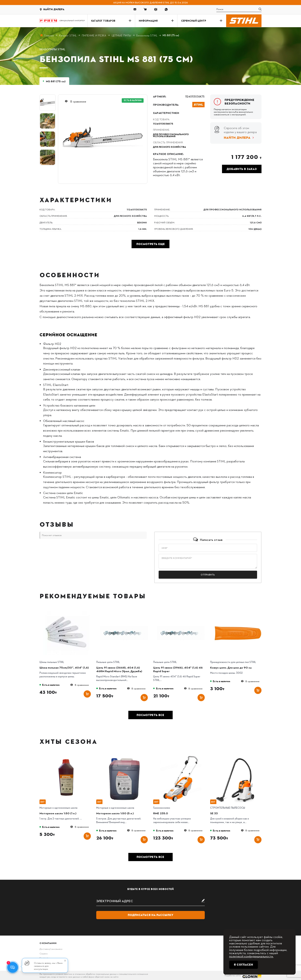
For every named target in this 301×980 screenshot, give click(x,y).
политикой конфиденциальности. (251, 956)
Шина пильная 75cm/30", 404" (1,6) (64, 667)
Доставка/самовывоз (51, 949)
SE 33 (214, 813)
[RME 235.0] (181, 757)
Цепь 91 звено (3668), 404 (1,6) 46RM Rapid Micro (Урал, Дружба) (119, 669)
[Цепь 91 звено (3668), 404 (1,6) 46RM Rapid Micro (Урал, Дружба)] (124, 611)
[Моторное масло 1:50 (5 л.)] (124, 757)
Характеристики (166, 113)
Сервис (44, 953)
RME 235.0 (161, 813)
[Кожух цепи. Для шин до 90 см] (238, 611)
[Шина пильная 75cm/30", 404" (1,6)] (67, 611)
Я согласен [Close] (243, 965)
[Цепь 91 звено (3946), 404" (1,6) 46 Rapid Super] (181, 611)
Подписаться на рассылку (150, 915)
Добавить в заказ (242, 169)
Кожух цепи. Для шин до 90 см (231, 667)
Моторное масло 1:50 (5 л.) (115, 813)
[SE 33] (238, 757)
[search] (239, 9)
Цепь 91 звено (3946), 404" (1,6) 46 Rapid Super (178, 669)
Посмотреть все (150, 715)
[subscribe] (150, 901)
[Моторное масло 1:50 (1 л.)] (67, 757)
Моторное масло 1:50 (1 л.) (58, 813)
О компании (48, 943)
